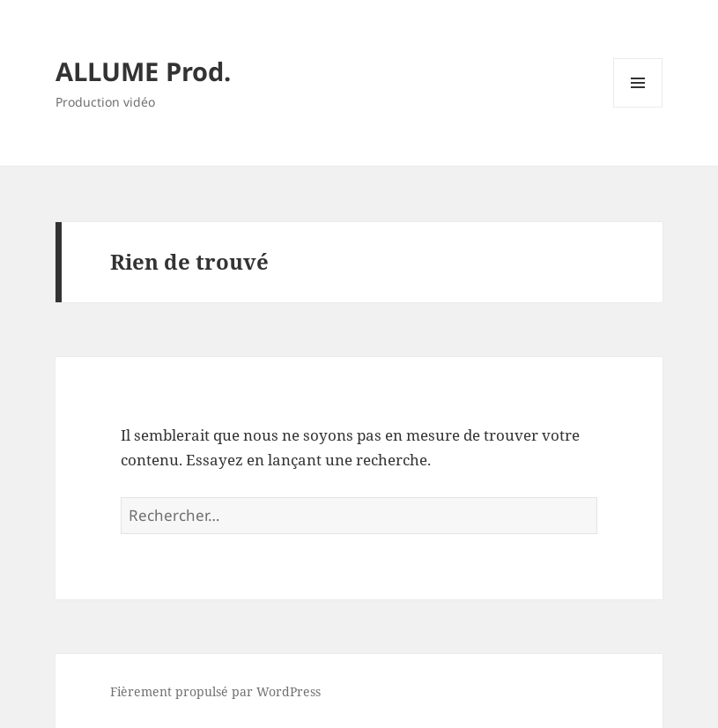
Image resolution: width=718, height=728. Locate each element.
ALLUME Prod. (143, 71)
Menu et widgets (638, 107)
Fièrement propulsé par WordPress (215, 691)
